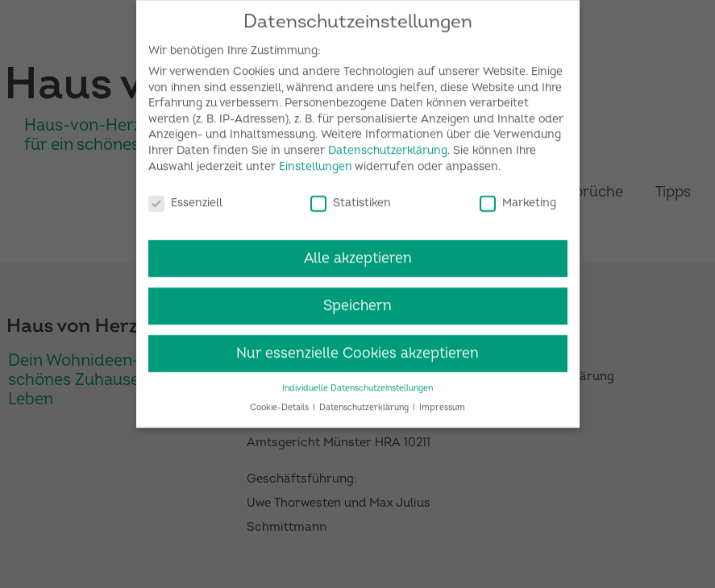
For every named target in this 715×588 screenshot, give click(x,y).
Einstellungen (316, 159)
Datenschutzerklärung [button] (365, 401)
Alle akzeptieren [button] (358, 251)
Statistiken (351, 195)
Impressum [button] (442, 401)
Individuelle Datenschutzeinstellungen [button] (357, 381)
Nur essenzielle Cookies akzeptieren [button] (357, 346)
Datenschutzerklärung (388, 143)
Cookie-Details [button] (281, 401)
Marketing (518, 195)
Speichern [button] (357, 298)
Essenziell (185, 195)
